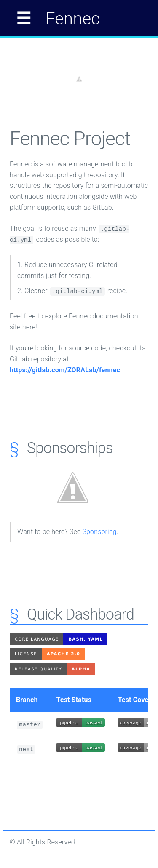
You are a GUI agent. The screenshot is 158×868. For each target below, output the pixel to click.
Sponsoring (99, 532)
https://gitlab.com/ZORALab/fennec (65, 370)
